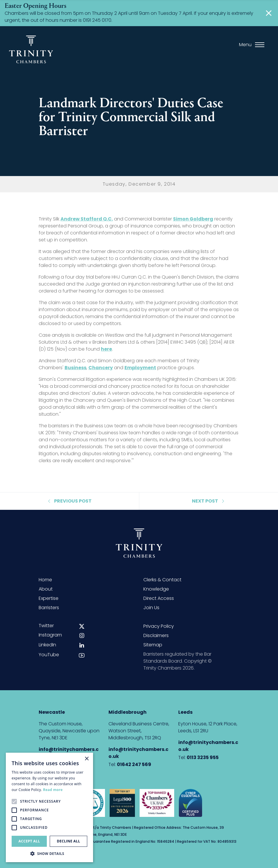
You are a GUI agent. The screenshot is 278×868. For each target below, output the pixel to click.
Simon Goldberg (193, 219)
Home (45, 580)
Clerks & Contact (162, 580)
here (106, 349)
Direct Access (159, 598)
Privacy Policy (159, 626)
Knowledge (156, 589)
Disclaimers (156, 635)
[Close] (269, 13)
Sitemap (153, 645)
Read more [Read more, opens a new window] (53, 790)
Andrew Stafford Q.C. (87, 219)
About (46, 589)
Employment (140, 368)
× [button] (87, 759)
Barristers (49, 608)
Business (75, 368)
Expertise (49, 598)
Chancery (101, 368)
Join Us (151, 608)
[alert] (49, 807)
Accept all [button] (29, 841)
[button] (49, 853)
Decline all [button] (69, 841)
